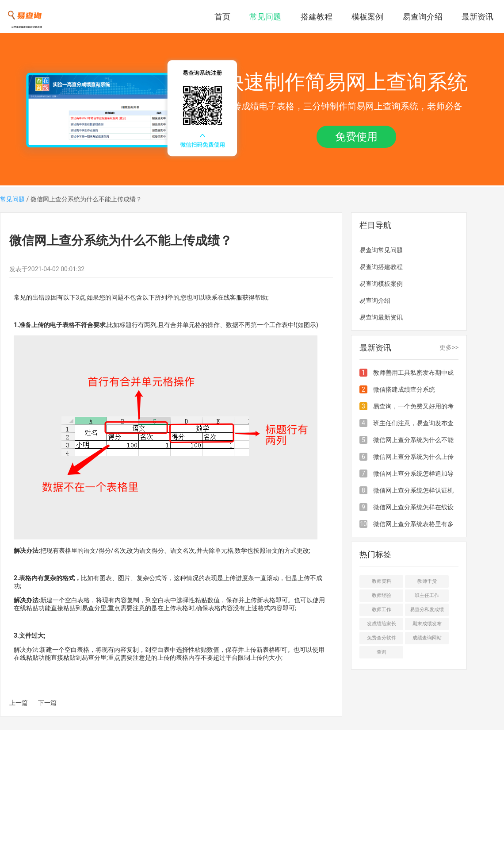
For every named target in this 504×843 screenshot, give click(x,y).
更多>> (449, 347)
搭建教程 (317, 17)
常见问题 (265, 17)
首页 (222, 17)
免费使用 (356, 137)
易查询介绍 (423, 17)
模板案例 (367, 17)
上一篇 (19, 703)
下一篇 (47, 703)
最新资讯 (477, 17)
